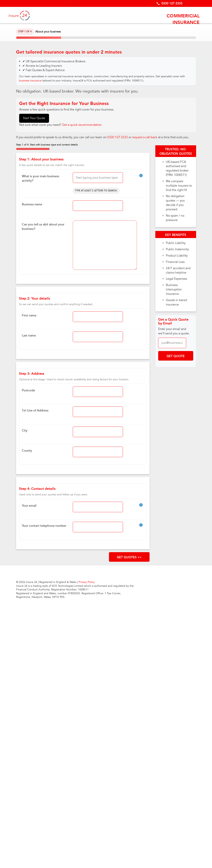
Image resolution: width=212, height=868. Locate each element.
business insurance (30, 81)
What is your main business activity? (41, 178)
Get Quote (176, 356)
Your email (29, 506)
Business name (32, 204)
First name (29, 315)
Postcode (28, 390)
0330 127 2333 (172, 3)
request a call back (145, 137)
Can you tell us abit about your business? (43, 227)
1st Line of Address (35, 410)
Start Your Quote (34, 118)
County (27, 451)
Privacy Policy (87, 582)
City (25, 431)
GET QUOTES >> (129, 557)
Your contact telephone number (44, 526)
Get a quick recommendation (82, 125)
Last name (29, 336)
